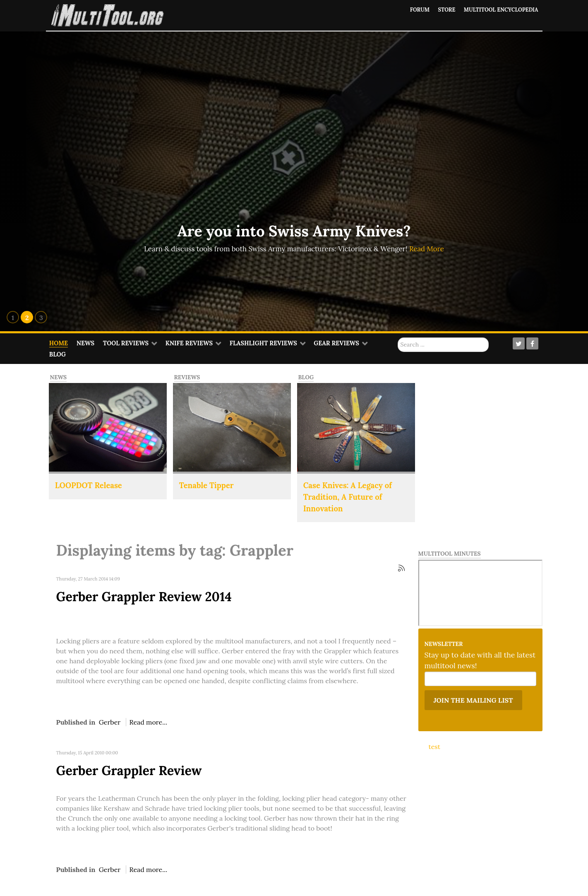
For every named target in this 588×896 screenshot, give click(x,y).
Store (446, 10)
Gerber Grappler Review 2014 (144, 596)
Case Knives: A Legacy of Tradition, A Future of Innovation (348, 497)
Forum (419, 10)
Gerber (110, 722)
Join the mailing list (473, 700)
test (434, 747)
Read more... (149, 722)
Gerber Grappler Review (129, 770)
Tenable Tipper (206, 485)
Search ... (398, 338)
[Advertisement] (491, 426)
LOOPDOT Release (89, 485)
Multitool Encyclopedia (500, 10)
